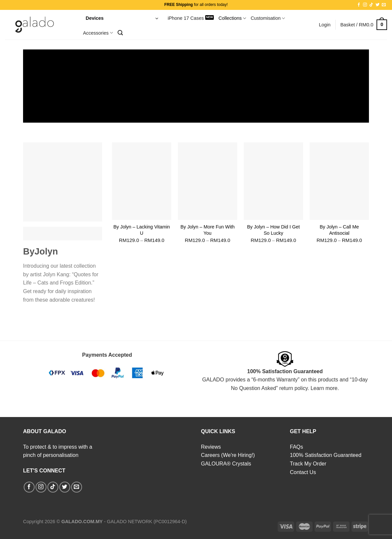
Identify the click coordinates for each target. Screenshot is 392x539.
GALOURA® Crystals (226, 464)
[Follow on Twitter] (378, 5)
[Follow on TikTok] (371, 5)
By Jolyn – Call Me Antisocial (339, 230)
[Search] (120, 33)
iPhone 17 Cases (186, 18)
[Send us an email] (384, 5)
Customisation (268, 18)
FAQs (296, 447)
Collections (232, 18)
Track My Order (308, 464)
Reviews (211, 447)
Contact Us (303, 472)
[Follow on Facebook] (359, 5)
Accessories (98, 33)
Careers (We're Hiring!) (228, 455)
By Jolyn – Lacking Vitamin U (142, 230)
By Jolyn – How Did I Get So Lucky (273, 230)
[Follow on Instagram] (365, 5)
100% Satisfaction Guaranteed (326, 455)
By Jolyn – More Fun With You (208, 230)
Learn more (324, 388)
